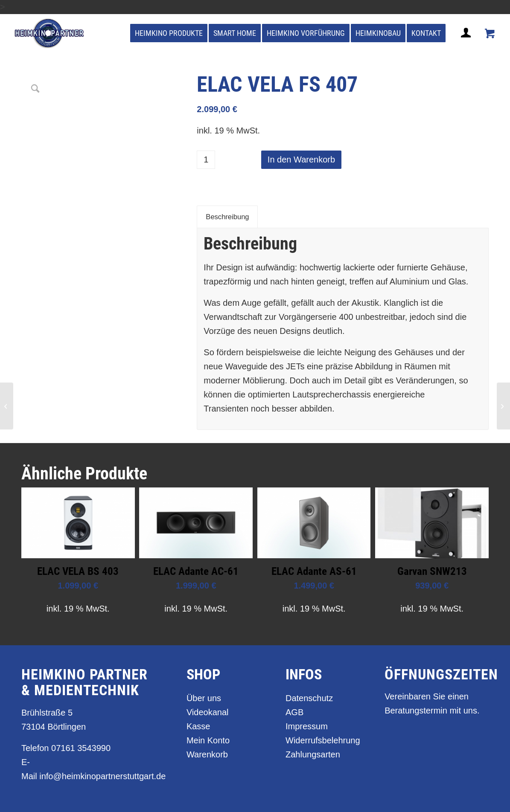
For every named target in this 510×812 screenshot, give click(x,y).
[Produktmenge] (206, 160)
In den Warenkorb (301, 159)
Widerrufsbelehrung (321, 740)
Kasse (198, 726)
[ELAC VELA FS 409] (503, 406)
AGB (294, 712)
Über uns (204, 698)
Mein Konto (208, 740)
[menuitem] (169, 33)
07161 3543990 (81, 748)
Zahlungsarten (313, 754)
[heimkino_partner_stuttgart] (49, 33)
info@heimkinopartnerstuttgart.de (102, 776)
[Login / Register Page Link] (467, 43)
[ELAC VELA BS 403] (7, 406)
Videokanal (208, 712)
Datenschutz (309, 698)
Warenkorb (207, 754)
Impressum (307, 726)
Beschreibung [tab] (227, 217)
